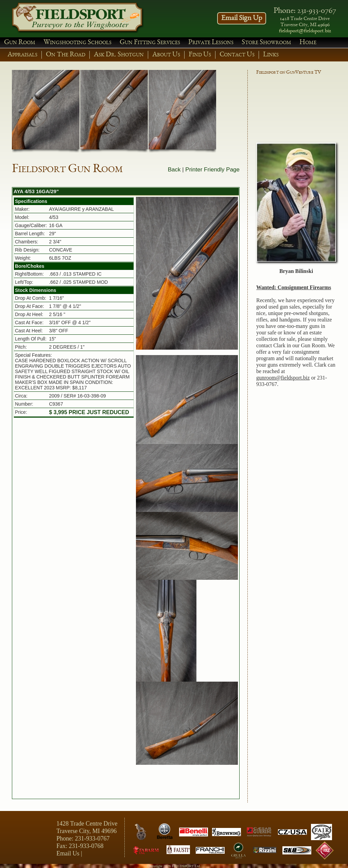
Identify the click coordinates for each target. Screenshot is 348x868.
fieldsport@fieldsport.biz (305, 31)
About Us (166, 55)
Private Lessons (211, 43)
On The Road (66, 55)
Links (271, 55)
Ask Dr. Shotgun (119, 55)
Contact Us (237, 55)
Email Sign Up (242, 18)
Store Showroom (266, 43)
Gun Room (20, 43)
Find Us (200, 55)
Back (174, 170)
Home (308, 43)
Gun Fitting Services (150, 43)
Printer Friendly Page (212, 170)
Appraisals (22, 55)
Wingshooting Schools (77, 43)
